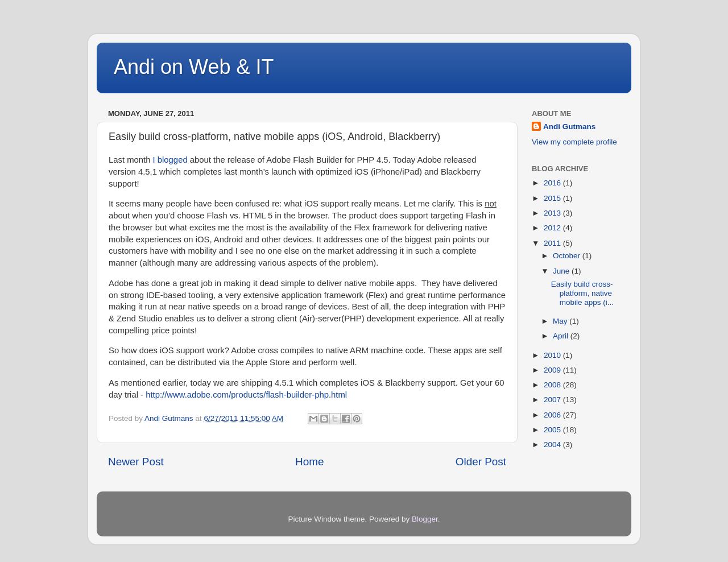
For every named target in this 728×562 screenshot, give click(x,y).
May (561, 321)
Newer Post (136, 462)
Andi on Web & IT (194, 67)
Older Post (481, 462)
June (562, 271)
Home (309, 462)
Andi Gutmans (569, 127)
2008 (553, 385)
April (562, 336)
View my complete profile (574, 142)
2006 (553, 415)
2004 (553, 445)
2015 (553, 198)
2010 (553, 355)
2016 (553, 183)
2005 (553, 430)
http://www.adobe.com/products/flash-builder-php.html (246, 395)
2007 (553, 400)
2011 (553, 243)
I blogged (170, 160)
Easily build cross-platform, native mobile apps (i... (582, 293)
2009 (553, 370)
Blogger (425, 519)
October (568, 256)
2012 (553, 228)
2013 (553, 213)
